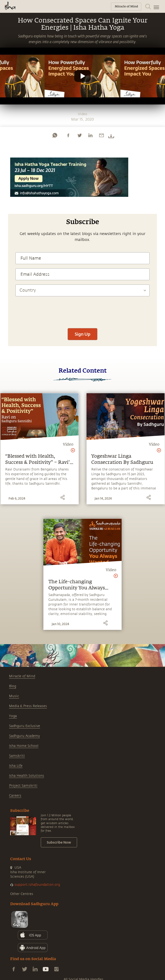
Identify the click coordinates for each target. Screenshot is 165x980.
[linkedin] (90, 135)
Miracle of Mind (22, 676)
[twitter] (79, 135)
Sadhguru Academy (24, 736)
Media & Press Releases (28, 706)
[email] (101, 135)
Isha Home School (24, 746)
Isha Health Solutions (27, 776)
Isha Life (16, 766)
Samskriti (17, 756)
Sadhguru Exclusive (25, 726)
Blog (13, 686)
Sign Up (82, 334)
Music (14, 696)
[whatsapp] (55, 135)
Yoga (13, 716)
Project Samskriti (23, 786)
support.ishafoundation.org (37, 885)
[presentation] (82, 310)
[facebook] (68, 135)
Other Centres (22, 894)
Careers (15, 796)
